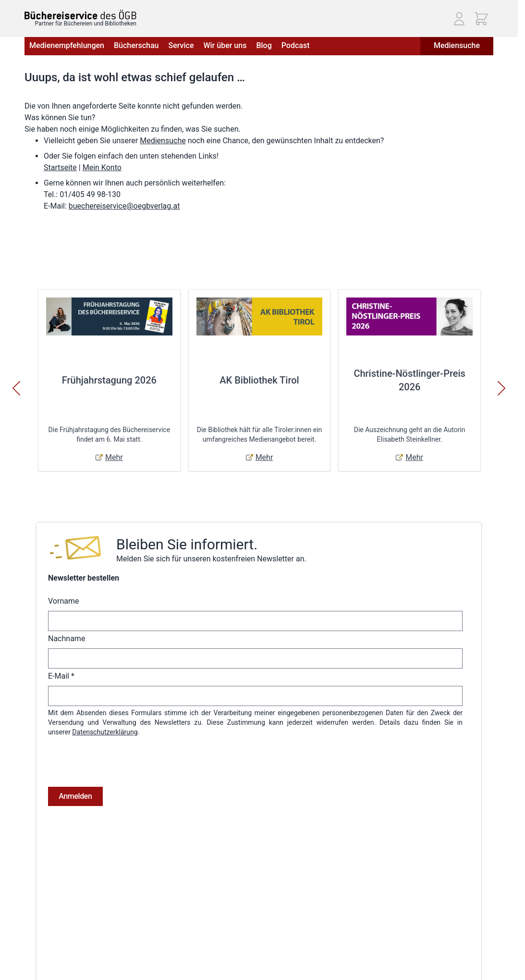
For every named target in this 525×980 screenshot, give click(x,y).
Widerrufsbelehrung (54, 918)
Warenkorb (223, 931)
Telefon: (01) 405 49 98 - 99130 (428, 906)
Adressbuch (224, 918)
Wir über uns (225, 45)
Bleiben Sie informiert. (187, 544)
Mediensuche (457, 45)
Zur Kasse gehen (232, 945)
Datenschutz (43, 905)
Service (181, 45)
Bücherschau (136, 45)
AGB (31, 878)
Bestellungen (226, 905)
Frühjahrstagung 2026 (109, 380)
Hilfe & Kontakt (122, 905)
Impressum (41, 891)
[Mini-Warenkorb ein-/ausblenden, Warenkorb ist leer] (481, 19)
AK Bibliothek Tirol (259, 380)
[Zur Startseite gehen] (80, 15)
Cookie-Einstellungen (56, 958)
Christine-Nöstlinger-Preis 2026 (409, 380)
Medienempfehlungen (67, 45)
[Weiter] (501, 388)
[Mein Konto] (459, 19)
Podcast (296, 45)
